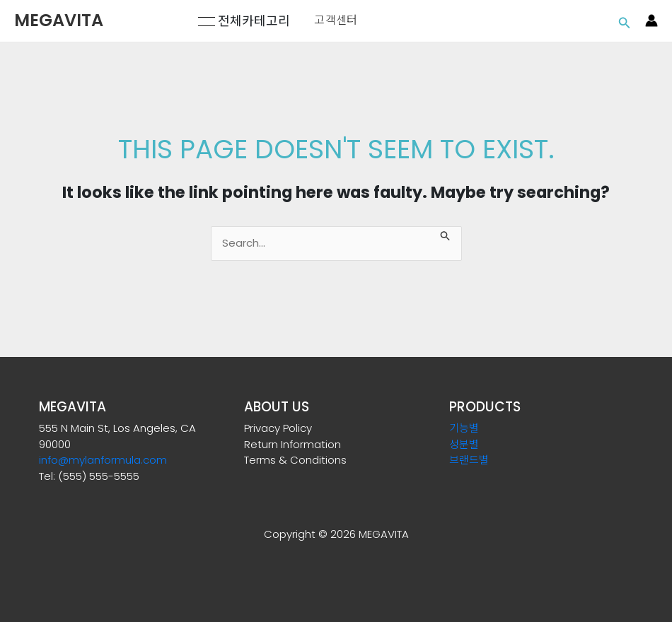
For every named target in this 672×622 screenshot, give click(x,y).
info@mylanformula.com (103, 460)
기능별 (464, 428)
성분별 (464, 444)
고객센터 (336, 20)
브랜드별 (469, 460)
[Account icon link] (651, 20)
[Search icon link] (625, 21)
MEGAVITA (59, 20)
